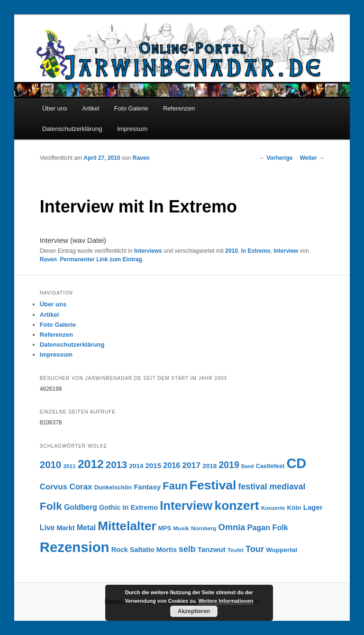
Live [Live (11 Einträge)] (47, 528)
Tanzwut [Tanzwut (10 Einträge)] (212, 549)
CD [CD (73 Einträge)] (296, 463)
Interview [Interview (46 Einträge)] (186, 506)
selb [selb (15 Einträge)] (187, 549)
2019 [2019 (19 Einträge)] (229, 465)
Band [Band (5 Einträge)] (248, 466)
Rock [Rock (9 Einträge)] (120, 550)
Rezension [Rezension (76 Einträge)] (75, 547)
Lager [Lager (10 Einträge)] (313, 507)
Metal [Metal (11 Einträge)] (86, 528)
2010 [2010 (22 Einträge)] (50, 465)
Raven (141, 158)
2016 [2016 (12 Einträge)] (172, 465)
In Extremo (255, 251)
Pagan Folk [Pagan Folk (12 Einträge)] (267, 527)
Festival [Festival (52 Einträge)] (213, 485)
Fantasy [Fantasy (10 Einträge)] (147, 487)
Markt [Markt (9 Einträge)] (65, 528)
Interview (286, 251)
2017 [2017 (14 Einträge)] (191, 465)
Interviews (148, 251)
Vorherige (276, 158)
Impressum (132, 129)
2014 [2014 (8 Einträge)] (136, 466)
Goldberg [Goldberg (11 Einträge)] (81, 507)
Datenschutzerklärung (72, 129)
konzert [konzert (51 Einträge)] (237, 506)
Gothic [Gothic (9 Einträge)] (110, 507)
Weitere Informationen (226, 601)
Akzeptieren (194, 611)
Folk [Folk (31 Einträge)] (51, 506)
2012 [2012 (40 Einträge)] (91, 464)
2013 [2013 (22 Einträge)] (116, 465)
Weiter (312, 158)
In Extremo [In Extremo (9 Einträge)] (140, 507)
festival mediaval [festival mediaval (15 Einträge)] (272, 487)
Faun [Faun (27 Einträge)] (175, 486)
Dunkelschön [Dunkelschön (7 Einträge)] (113, 488)
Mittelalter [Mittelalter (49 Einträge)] (127, 526)
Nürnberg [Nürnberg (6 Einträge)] (204, 528)
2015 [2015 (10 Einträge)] (153, 465)
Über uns (55, 108)
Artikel (91, 108)
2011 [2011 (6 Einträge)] (69, 466)
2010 (232, 251)
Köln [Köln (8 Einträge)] (294, 508)
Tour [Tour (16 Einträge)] (255, 549)
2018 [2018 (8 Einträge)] (209, 466)
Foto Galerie (131, 108)
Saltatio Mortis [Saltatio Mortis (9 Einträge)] (153, 550)
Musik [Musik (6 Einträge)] (181, 528)
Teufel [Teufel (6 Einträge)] (236, 550)
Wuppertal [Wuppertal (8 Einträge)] (282, 550)
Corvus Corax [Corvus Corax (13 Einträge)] (66, 487)
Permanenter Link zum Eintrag (101, 259)
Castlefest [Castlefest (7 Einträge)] (270, 466)
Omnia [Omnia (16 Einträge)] (232, 527)
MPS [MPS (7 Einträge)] (165, 528)
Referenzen (179, 108)
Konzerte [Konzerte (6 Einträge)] (273, 508)
